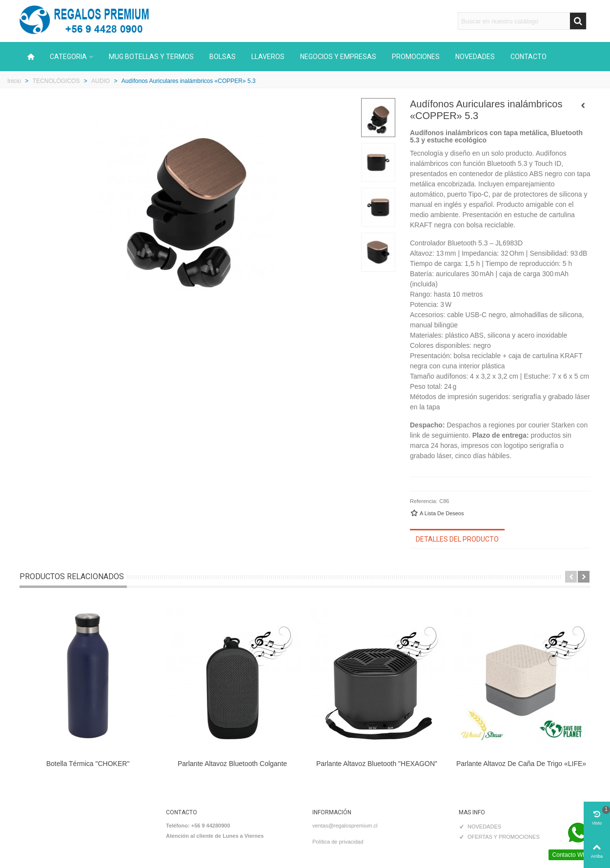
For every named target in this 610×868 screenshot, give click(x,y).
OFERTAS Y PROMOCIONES (499, 837)
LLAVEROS (268, 57)
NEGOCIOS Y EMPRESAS (338, 57)
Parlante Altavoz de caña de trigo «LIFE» (521, 764)
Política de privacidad (338, 842)
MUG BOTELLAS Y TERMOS (151, 57)
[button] (571, 577)
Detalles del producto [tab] (457, 539)
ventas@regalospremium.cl (345, 826)
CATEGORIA (68, 57)
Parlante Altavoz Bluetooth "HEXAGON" (377, 764)
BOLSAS (223, 57)
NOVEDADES (475, 57)
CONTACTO (529, 57)
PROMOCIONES (416, 57)
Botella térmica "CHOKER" (88, 764)
